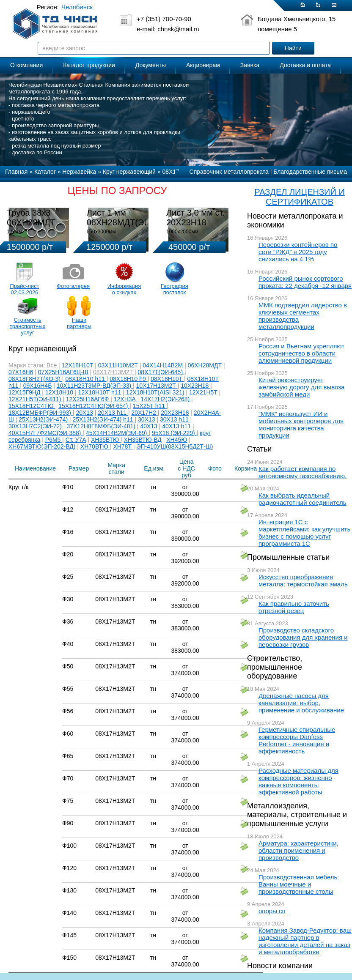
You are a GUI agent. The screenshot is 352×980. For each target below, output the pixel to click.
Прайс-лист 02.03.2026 (24, 289)
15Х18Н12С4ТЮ (32, 406)
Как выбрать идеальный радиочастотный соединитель (302, 499)
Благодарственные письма (310, 172)
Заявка (250, 65)
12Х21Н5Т (204, 392)
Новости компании (280, 966)
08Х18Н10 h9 (129, 379)
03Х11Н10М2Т (118, 365)
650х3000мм (101, 232)
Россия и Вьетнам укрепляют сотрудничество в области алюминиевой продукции (301, 353)
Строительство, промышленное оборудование (275, 667)
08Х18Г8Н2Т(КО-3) (35, 379)
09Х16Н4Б (38, 386)
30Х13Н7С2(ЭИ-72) (36, 426)
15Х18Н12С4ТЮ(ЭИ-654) (94, 406)
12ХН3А (126, 399)
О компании (26, 65)
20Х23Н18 (175, 413)
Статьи (259, 449)
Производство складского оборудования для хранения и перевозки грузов (303, 637)
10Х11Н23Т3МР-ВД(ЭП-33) (95, 386)
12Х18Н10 (60, 392)
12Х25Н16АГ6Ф (88, 399)
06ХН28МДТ (205, 365)
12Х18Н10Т (78, 365)
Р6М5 (54, 440)
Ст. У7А (76, 440)
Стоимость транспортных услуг (27, 326)
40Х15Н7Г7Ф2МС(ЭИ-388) (45, 433)
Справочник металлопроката (229, 172)
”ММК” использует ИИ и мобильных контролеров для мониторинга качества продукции (301, 424)
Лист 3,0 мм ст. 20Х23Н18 (195, 218)
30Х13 (146, 419)
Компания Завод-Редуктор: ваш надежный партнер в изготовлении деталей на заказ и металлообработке (305, 941)
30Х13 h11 (175, 419)
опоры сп (272, 911)
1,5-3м (14, 232)
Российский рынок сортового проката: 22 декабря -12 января (305, 282)
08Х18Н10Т (167, 379)
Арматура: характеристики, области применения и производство (298, 850)
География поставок (175, 289)
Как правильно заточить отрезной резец (294, 607)
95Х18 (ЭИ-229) (174, 433)
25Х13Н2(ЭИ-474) (44, 419)
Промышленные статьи (288, 557)
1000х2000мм (182, 232)
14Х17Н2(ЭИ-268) (166, 399)
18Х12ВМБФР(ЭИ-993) (41, 413)
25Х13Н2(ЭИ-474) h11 (104, 419)
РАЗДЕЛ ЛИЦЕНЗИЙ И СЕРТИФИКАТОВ (300, 197)
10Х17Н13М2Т (157, 386)
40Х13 (149, 426)
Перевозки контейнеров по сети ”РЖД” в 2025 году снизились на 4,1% (298, 252)
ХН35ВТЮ (106, 440)
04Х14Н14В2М (164, 365)
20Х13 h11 (113, 413)
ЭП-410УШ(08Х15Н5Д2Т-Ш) (175, 446)
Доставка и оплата (305, 65)
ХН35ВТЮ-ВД (143, 440)
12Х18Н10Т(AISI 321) (155, 392)
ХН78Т (123, 446)
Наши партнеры (79, 323)
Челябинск (77, 7)
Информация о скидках (124, 289)
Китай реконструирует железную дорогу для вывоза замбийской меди (301, 387)
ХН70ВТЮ (95, 446)
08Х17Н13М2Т (114, 372)
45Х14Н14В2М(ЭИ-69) (117, 433)
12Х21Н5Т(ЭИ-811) (36, 399)
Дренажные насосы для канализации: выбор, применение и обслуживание (301, 703)
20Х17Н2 (144, 413)
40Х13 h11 (177, 426)
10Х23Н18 (195, 386)
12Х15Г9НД (25, 392)
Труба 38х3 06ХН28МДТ (31, 218)
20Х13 (84, 413)
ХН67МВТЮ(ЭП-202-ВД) (42, 446)
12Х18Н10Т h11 (99, 392)
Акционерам (203, 65)
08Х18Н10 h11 (86, 379)
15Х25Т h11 (150, 406)
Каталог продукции (89, 65)
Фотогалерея (73, 286)
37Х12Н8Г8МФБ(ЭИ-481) (102, 426)
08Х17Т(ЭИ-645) (161, 372)
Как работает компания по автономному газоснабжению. (302, 472)
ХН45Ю (177, 440)
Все (52, 365)
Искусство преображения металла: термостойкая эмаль (303, 580)
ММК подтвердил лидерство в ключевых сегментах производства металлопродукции (303, 316)
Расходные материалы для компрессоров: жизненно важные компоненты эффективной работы (298, 781)
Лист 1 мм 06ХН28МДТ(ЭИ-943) (128, 218)
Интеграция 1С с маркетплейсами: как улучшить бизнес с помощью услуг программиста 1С (304, 533)
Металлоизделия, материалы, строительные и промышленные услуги (297, 815)
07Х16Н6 (21, 372)
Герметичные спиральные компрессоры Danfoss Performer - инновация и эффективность (297, 740)
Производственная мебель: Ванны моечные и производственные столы (299, 884)
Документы (151, 65)
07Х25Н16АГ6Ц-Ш (63, 372)
